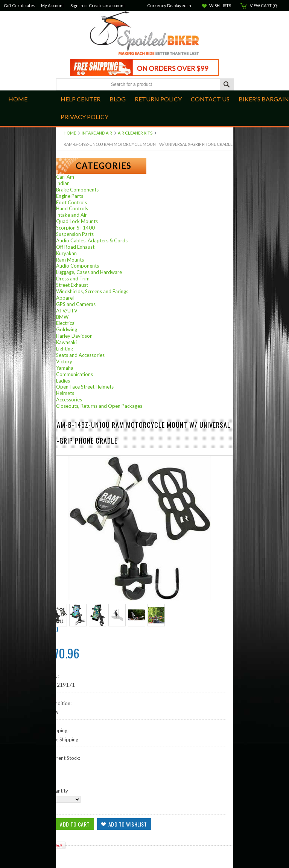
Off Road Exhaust (75, 247)
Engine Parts (70, 196)
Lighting (65, 349)
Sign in (77, 5)
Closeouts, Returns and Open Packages (99, 406)
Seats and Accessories (80, 355)
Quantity (58, 791)
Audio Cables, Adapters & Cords (92, 240)
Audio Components (78, 266)
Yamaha (65, 368)
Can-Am (65, 177)
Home (70, 133)
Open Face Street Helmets (85, 387)
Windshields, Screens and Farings (92, 291)
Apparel (65, 298)
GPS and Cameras (76, 304)
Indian (63, 183)
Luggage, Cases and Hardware (89, 272)
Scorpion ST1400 (75, 228)
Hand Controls (72, 208)
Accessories (69, 400)
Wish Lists (220, 5)
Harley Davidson (74, 336)
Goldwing (67, 329)
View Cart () (264, 5)
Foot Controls (71, 202)
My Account (52, 5)
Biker (144, 34)
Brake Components (77, 190)
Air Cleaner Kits (135, 133)
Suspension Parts (75, 234)
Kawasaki (66, 342)
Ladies (63, 381)
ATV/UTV (67, 311)
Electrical (66, 323)
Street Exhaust (72, 285)
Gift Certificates (20, 5)
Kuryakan (66, 253)
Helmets (65, 393)
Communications (75, 374)
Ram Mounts (70, 260)
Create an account (107, 5)
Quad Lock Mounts (77, 221)
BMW (62, 317)
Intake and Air (97, 133)
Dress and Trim (73, 279)
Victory (64, 361)
